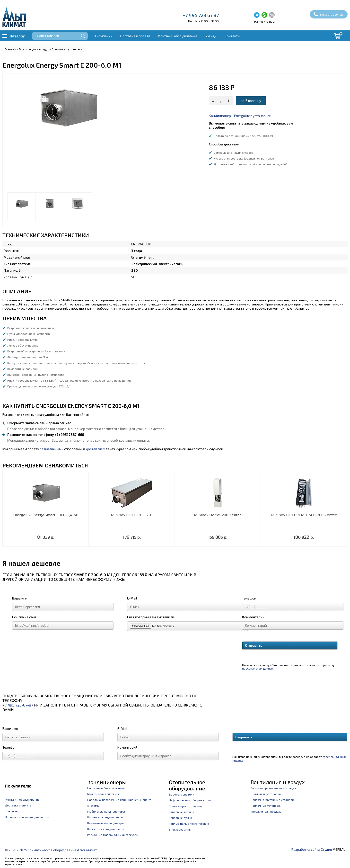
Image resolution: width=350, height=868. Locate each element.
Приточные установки (67, 49)
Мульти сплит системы (103, 794)
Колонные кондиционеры (105, 817)
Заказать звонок (331, 14)
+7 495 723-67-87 (18, 705)
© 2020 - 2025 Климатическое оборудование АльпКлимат (51, 850)
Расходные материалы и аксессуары (113, 835)
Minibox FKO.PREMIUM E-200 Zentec (304, 515)
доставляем (96, 449)
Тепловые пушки (180, 818)
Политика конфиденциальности (27, 817)
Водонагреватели (182, 794)
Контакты (232, 36)
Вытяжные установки (266, 794)
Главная (10, 49)
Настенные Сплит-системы (106, 788)
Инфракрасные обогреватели (190, 800)
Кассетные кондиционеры (105, 829)
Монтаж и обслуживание (178, 36)
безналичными (52, 449)
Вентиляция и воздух (34, 49)
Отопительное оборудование (187, 785)
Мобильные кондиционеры (106, 811)
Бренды (211, 36)
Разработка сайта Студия (312, 849)
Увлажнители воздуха (266, 811)
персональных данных (258, 668)
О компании (103, 36)
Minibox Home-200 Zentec (218, 515)
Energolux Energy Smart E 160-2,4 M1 (46, 515)
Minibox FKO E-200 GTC (132, 515)
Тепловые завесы (181, 812)
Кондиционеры (107, 782)
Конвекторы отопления (185, 806)
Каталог (17, 36)
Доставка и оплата (135, 36)
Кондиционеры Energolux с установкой (240, 116)
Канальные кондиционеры (106, 823)
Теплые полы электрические (189, 823)
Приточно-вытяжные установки (273, 800)
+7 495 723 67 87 (201, 15)
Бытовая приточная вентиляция (273, 788)
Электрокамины (180, 829)
